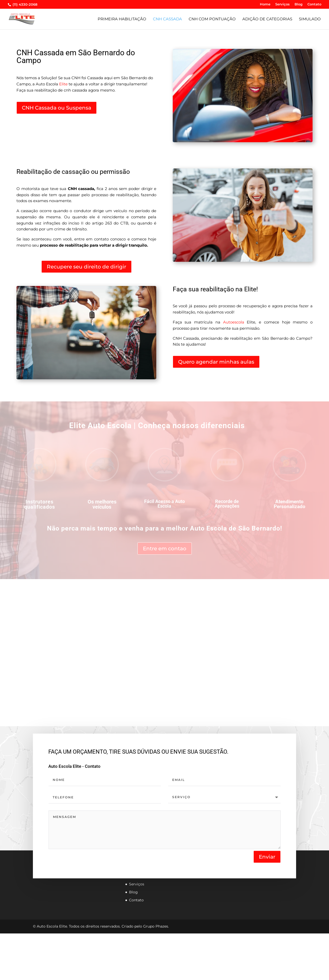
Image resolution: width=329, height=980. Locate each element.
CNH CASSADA (167, 19)
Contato (314, 4)
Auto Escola (208, 528)
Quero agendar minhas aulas (216, 362)
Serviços (282, 4)
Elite (63, 84)
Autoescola (234, 322)
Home (265, 4)
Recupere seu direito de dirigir (86, 267)
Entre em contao (165, 549)
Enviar (267, 858)
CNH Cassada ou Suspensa (57, 108)
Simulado (310, 19)
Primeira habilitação (122, 19)
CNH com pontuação (212, 19)
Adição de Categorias (267, 19)
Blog (299, 4)
